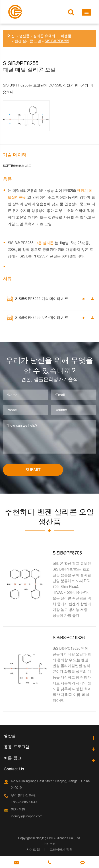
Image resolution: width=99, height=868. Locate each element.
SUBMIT (33, 470)
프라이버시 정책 (61, 850)
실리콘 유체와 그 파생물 (52, 36)
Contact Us (14, 770)
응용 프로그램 (17, 747)
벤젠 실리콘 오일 (28, 41)
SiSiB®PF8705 (67, 554)
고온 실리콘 (45, 243)
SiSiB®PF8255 (57, 41)
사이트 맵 (33, 850)
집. (13, 36)
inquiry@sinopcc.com (27, 817)
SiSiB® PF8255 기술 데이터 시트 (37, 299)
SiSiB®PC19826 (69, 638)
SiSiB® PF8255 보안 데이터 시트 (37, 318)
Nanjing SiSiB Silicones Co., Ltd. (58, 839)
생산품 (24, 36)
